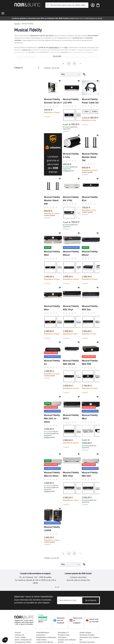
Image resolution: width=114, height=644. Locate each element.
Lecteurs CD (19, 635)
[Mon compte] (93, 5)
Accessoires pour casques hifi (89, 639)
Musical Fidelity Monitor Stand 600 (52, 200)
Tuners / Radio (20, 637)
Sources (18, 633)
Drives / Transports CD (23, 640)
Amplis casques (85, 633)
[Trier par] (71, 74)
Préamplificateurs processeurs (43, 634)
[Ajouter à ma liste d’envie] (60, 81)
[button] (5, 640)
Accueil (17, 24)
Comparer (47, 117)
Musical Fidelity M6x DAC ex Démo (52, 419)
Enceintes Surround (87, 642)
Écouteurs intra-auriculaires (64, 636)
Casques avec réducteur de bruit (67, 641)
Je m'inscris (91, 600)
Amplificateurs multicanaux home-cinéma (46, 639)
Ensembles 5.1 (64, 633)
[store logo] (27, 5)
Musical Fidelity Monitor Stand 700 (90, 157)
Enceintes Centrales (87, 635)
